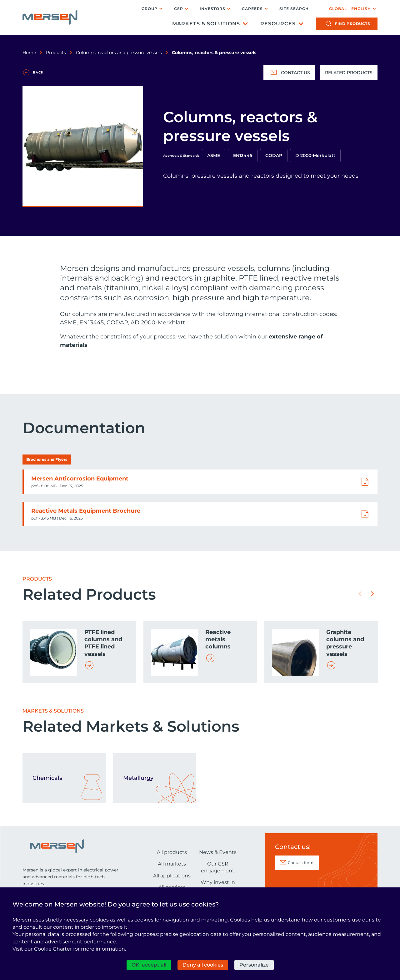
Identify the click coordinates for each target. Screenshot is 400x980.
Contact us (289, 73)
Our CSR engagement (218, 867)
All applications (172, 876)
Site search (294, 9)
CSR (179, 9)
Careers (252, 9)
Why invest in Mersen (218, 886)
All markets (172, 864)
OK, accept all (149, 965)
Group (150, 9)
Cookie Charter (53, 949)
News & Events (218, 852)
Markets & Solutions (206, 24)
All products (172, 852)
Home (29, 53)
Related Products (349, 73)
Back (38, 72)
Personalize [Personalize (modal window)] (254, 965)
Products (56, 53)
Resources (278, 24)
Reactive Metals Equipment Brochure (86, 511)
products (352, 24)
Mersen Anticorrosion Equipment (80, 479)
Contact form (301, 863)
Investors (212, 9)
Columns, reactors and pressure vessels (119, 53)
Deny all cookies (203, 965)
